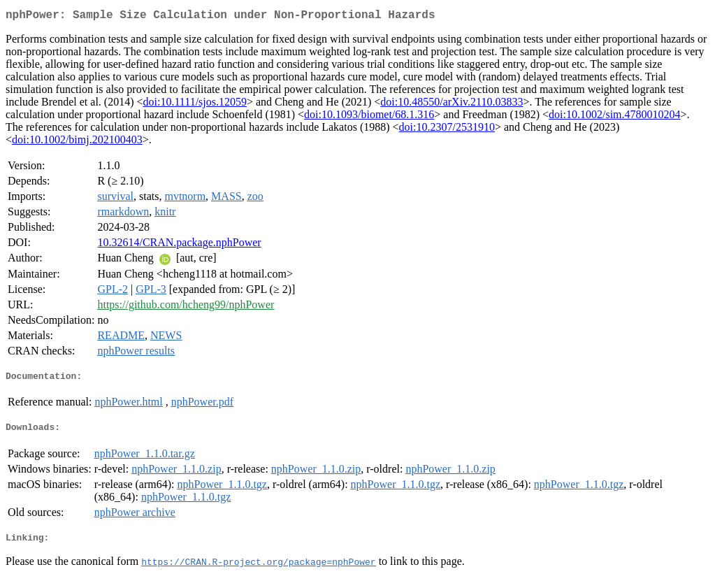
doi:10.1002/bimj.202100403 (77, 142)
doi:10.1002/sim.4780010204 (614, 117)
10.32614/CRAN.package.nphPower (179, 245)
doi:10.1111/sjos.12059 (195, 105)
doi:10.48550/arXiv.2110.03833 (452, 105)
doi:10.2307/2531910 (447, 130)
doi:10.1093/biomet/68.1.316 (369, 117)
